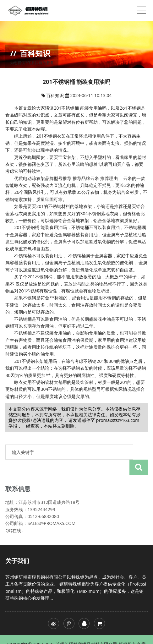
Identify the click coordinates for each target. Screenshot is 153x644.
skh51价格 (131, 635)
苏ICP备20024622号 (42, 635)
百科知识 (56, 95)
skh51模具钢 (105, 635)
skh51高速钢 (77, 635)
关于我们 (17, 546)
